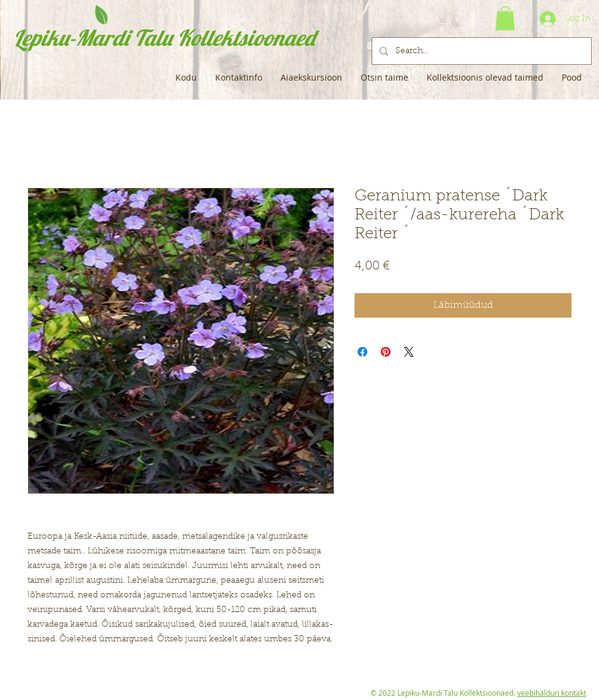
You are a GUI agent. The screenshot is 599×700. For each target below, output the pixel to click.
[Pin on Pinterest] (386, 352)
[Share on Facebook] (362, 352)
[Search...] (480, 51)
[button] (505, 18)
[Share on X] (409, 352)
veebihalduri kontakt (552, 693)
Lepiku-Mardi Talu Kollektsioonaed (164, 38)
